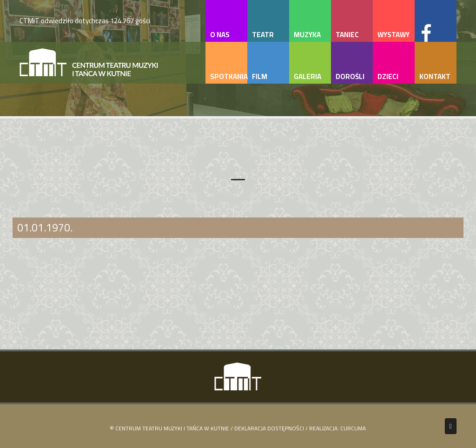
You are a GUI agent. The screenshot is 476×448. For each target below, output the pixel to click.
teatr (263, 35)
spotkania (229, 76)
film (260, 76)
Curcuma (353, 428)
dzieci (388, 76)
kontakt (435, 76)
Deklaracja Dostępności (269, 428)
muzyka (307, 35)
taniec (347, 35)
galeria (307, 76)
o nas (220, 35)
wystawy (393, 35)
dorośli (350, 76)
